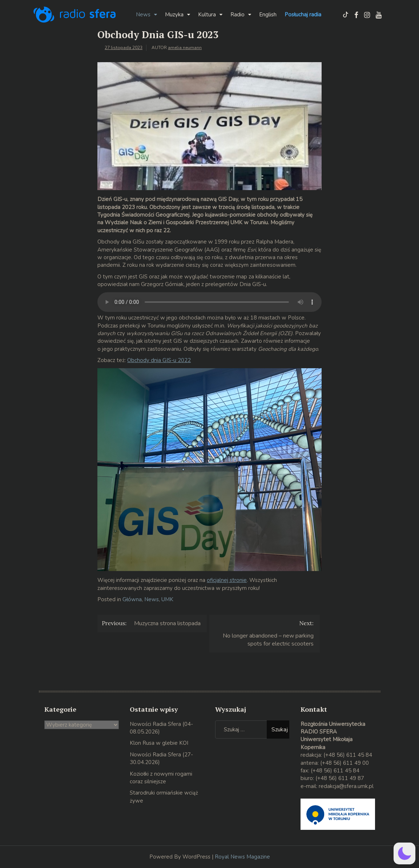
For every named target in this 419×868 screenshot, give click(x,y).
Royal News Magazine (242, 857)
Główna (132, 599)
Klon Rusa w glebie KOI (159, 743)
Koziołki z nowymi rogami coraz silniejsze (161, 778)
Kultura (207, 15)
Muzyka (174, 15)
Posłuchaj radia (303, 15)
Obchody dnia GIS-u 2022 (159, 360)
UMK (167, 599)
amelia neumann (185, 48)
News (143, 15)
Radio (237, 15)
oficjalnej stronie (227, 580)
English (268, 15)
